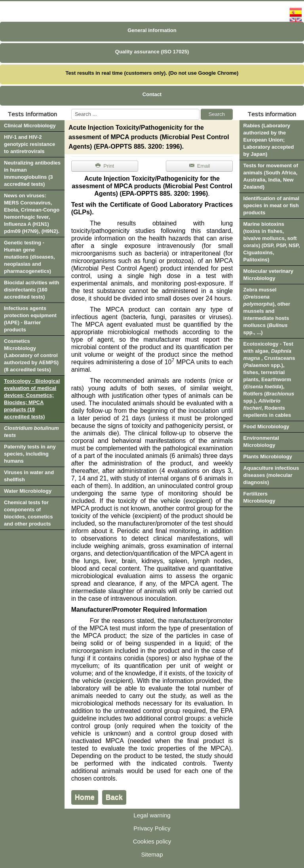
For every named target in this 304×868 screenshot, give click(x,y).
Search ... (71, 109)
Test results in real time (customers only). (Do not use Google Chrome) (152, 73)
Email (199, 166)
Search (217, 114)
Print (104, 166)
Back (114, 797)
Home (85, 797)
